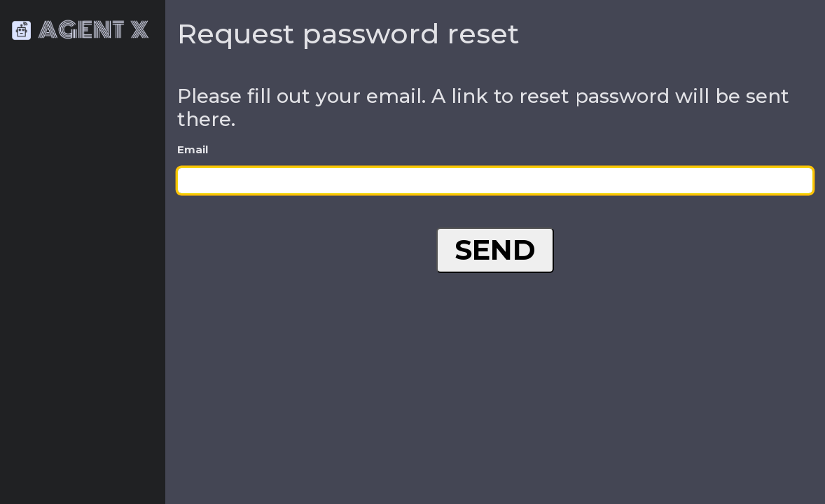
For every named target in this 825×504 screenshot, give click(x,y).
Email (193, 149)
